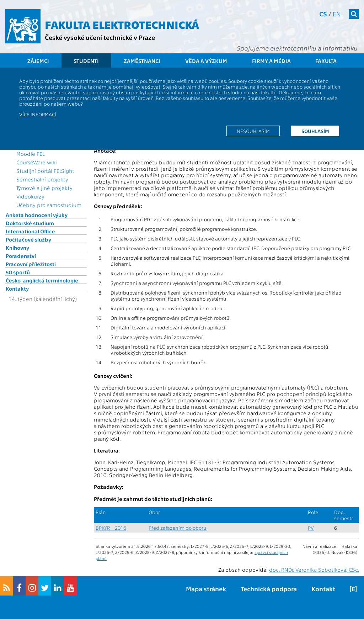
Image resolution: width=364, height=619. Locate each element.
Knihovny (17, 248)
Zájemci (38, 61)
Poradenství (21, 256)
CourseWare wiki (37, 162)
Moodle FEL (30, 154)
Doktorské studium (30, 223)
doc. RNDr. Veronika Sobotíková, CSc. (314, 570)
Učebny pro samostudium (49, 205)
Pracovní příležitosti (31, 264)
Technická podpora (269, 589)
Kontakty (17, 289)
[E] (353, 589)
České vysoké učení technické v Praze (100, 37)
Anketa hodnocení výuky (37, 215)
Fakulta (326, 61)
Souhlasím (315, 131)
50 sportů (18, 272)
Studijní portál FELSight (45, 171)
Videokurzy (30, 196)
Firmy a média (271, 61)
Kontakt (323, 589)
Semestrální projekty (42, 179)
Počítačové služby (28, 239)
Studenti (86, 61)
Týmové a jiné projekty (44, 188)
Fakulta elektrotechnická (122, 24)
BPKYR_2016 (111, 528)
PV (311, 528)
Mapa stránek (206, 589)
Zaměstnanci (142, 61)
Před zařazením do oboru (178, 528)
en (337, 14)
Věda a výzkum (206, 61)
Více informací (38, 114)
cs (323, 14)
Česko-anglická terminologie (42, 280)
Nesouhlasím (253, 131)
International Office (30, 231)
